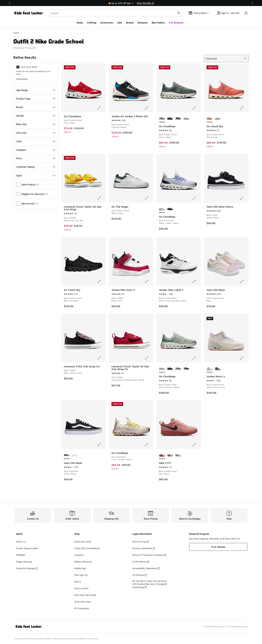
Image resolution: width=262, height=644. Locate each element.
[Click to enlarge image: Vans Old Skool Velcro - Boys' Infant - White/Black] (244, 198)
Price (36, 158)
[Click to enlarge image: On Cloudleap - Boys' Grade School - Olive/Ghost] (196, 108)
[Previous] (10, 3)
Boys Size (36, 124)
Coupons (79, 555)
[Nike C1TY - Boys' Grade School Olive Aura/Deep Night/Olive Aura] (178, 455)
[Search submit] (179, 13)
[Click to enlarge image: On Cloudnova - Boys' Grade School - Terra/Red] (101, 108)
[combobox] (116, 13)
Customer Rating (36, 167)
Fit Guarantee (82, 608)
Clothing (92, 23)
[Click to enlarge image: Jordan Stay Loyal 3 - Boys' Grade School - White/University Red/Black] (196, 281)
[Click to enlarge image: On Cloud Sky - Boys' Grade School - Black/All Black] (101, 281)
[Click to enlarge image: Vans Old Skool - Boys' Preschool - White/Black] (101, 445)
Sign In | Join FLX (228, 13)
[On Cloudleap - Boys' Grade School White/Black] (178, 119)
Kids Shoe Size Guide (85, 595)
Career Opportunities (27, 548)
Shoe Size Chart (83, 602)
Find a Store (22, 79)
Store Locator (81, 588)
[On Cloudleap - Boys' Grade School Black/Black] (170, 119)
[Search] (116, 13)
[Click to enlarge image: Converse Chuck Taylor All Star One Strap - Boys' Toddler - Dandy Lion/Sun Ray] (101, 198)
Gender (36, 116)
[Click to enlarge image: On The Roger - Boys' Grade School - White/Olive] (149, 198)
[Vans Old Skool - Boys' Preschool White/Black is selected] (67, 455)
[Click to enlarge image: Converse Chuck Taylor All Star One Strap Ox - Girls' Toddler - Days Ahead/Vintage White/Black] (149, 358)
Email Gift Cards (83, 542)
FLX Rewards (176, 23)
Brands (130, 23)
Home (16, 33)
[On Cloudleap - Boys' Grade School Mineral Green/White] (186, 119)
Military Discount (83, 562)
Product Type (36, 99)
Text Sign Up (81, 575)
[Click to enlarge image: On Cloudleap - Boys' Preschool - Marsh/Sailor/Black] (196, 198)
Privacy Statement (144, 548)
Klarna (78, 582)
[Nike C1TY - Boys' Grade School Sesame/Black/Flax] (170, 455)
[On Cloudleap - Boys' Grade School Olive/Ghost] (178, 369)
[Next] (252, 3)
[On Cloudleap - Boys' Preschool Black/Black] (170, 209)
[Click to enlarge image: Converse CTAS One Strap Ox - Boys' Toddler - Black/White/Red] (101, 358)
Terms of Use (141, 542)
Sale (120, 23)
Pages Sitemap (24, 562)
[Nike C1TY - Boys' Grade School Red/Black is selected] (162, 455)
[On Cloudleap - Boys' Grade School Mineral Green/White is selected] (162, 369)
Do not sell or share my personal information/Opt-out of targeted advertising (150, 584)
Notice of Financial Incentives (149, 555)
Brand (36, 107)
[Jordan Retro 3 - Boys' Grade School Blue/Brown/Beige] (218, 369)
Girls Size (36, 133)
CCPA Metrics (141, 562)
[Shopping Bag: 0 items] (246, 13)
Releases (143, 23)
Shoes (80, 23)
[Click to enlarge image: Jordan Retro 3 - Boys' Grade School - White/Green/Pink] (244, 358)
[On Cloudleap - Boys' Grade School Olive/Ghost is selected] (162, 119)
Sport (36, 176)
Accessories (107, 23)
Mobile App (80, 568)
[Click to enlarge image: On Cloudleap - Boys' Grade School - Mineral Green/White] (196, 358)
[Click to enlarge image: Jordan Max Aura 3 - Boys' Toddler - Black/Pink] (149, 281)
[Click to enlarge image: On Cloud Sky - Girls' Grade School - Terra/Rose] (244, 108)
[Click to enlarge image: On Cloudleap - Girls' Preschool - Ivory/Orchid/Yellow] (149, 445)
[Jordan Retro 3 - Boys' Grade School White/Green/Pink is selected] (210, 369)
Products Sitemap (27, 568)
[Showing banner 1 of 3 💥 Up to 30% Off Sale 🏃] (131, 3)
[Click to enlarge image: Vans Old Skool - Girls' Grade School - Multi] (244, 281)
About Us (21, 542)
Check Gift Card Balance (87, 548)
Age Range (36, 90)
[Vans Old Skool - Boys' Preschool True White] (75, 455)
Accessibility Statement (146, 568)
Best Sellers (158, 23)
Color (36, 141)
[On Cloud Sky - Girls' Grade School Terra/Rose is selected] (210, 119)
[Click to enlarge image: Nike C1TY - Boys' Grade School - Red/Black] (196, 445)
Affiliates (21, 555)
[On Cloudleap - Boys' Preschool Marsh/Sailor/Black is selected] (162, 209)
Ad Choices (140, 575)
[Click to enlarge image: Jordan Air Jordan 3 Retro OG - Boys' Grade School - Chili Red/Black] (149, 108)
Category (36, 150)
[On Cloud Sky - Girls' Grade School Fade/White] (218, 119)
